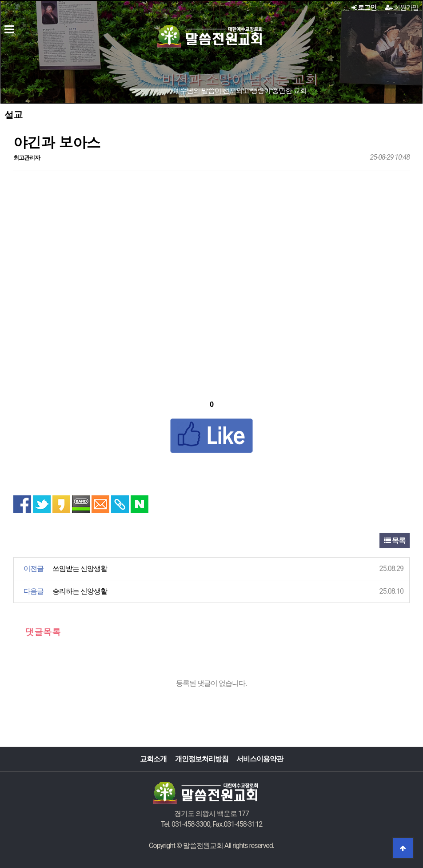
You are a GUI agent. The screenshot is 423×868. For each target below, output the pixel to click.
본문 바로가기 (0, 0)
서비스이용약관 (260, 759)
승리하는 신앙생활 (80, 591)
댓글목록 (37, 632)
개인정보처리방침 (202, 759)
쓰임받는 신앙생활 (80, 569)
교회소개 (153, 759)
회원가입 (402, 8)
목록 (395, 540)
